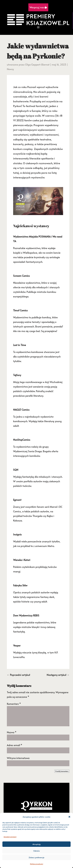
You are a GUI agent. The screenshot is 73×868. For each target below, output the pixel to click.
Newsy (10, 69)
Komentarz (14, 704)
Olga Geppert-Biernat (37, 65)
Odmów (37, 851)
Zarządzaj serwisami (10, 837)
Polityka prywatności (37, 864)
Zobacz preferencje (36, 857)
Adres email (15, 745)
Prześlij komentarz (62, 771)
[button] (69, 817)
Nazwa (12, 732)
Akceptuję (36, 844)
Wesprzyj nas (38, 7)
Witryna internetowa (18, 758)
